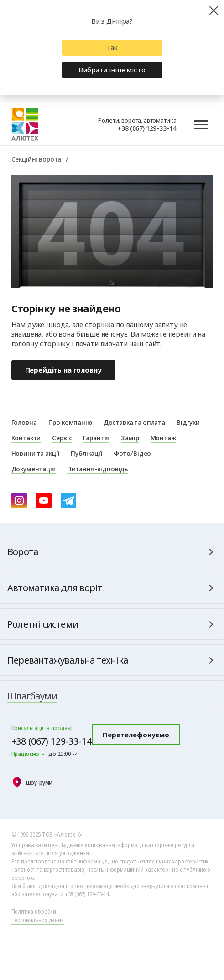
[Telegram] (68, 500)
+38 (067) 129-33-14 (147, 128)
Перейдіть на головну (63, 370)
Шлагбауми (32, 696)
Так (112, 47)
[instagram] (19, 500)
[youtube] (44, 500)
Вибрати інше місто (112, 70)
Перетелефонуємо (136, 735)
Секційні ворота (36, 159)
